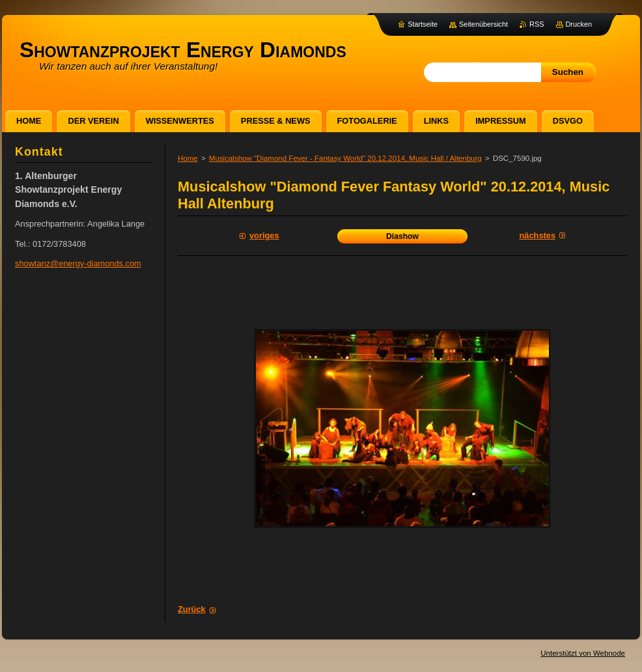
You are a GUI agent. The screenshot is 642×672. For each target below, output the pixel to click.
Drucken (579, 24)
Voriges (264, 235)
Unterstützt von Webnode (583, 653)
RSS (537, 24)
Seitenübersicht (483, 24)
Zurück (192, 609)
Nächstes (537, 235)
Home (188, 158)
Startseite (423, 24)
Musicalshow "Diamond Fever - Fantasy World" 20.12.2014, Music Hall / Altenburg (345, 158)
